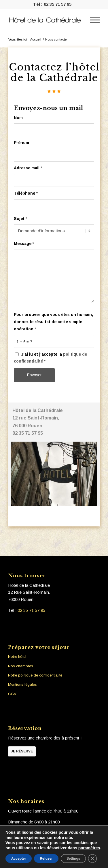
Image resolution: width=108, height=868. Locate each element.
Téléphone (26, 193)
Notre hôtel (17, 657)
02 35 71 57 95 (58, 4)
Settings (73, 859)
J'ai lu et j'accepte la (50, 358)
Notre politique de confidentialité (35, 675)
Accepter (19, 859)
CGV (12, 694)
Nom (18, 118)
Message (24, 244)
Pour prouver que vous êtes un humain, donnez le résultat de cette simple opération (53, 322)
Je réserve (22, 751)
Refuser (46, 859)
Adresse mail (28, 168)
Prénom (21, 143)
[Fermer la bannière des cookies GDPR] (92, 859)
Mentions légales (22, 684)
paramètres (89, 848)
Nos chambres (21, 666)
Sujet (20, 219)
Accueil (36, 39)
